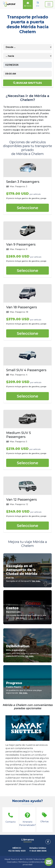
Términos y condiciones (29, 862)
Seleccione (28, 208)
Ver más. (36, 581)
